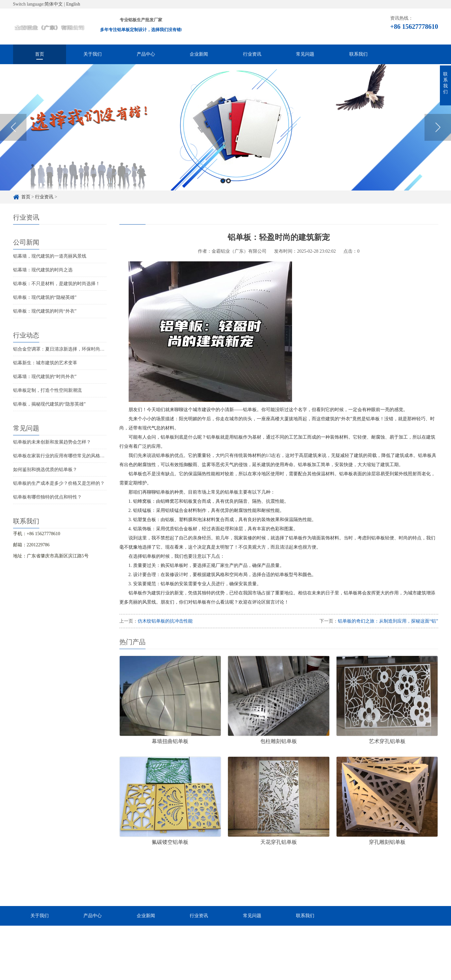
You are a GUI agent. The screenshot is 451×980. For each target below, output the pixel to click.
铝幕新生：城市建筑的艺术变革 (45, 363)
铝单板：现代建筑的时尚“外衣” (45, 311)
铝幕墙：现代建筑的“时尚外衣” (45, 377)
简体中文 (54, 4)
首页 (40, 54)
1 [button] (223, 186)
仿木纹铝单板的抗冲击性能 (165, 621)
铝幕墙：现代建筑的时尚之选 (43, 270)
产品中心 (146, 54)
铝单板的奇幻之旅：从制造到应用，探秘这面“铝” (388, 621)
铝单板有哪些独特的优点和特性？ (47, 497)
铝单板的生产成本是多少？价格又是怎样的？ (59, 483)
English (73, 4)
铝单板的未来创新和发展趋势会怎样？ (52, 442)
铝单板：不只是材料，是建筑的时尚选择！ (57, 284)
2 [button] (228, 186)
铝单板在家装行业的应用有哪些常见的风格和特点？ (66, 456)
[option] (225, 133)
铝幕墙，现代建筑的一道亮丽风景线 (50, 256)
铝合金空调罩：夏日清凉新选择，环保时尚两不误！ (66, 349)
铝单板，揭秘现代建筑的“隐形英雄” (49, 404)
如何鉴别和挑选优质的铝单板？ (45, 470)
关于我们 (93, 54)
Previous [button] (13, 133)
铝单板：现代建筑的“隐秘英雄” (45, 297)
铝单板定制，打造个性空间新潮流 (47, 390)
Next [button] (438, 133)
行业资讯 (252, 54)
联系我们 (358, 54)
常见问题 (305, 54)
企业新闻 (199, 54)
